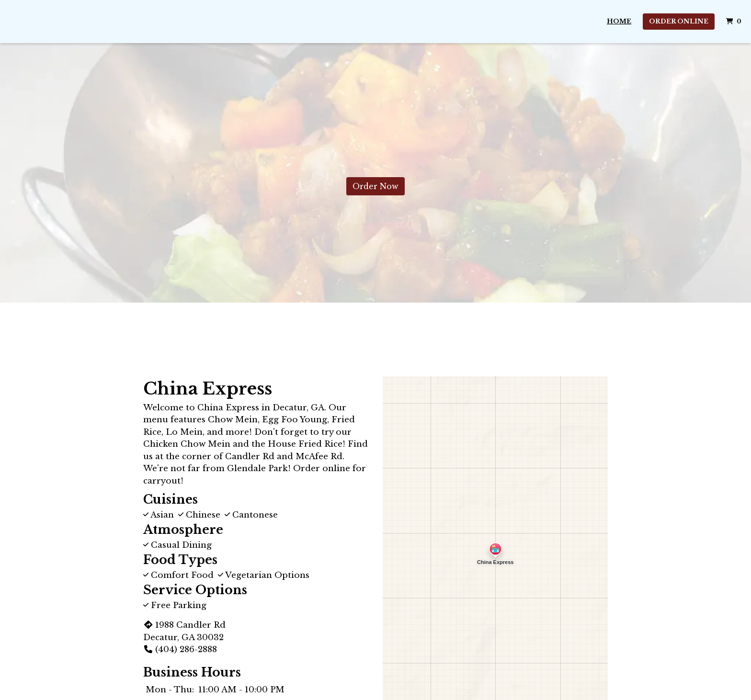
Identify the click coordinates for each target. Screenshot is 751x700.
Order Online (679, 21)
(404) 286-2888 (180, 649)
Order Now (375, 186)
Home (619, 21)
